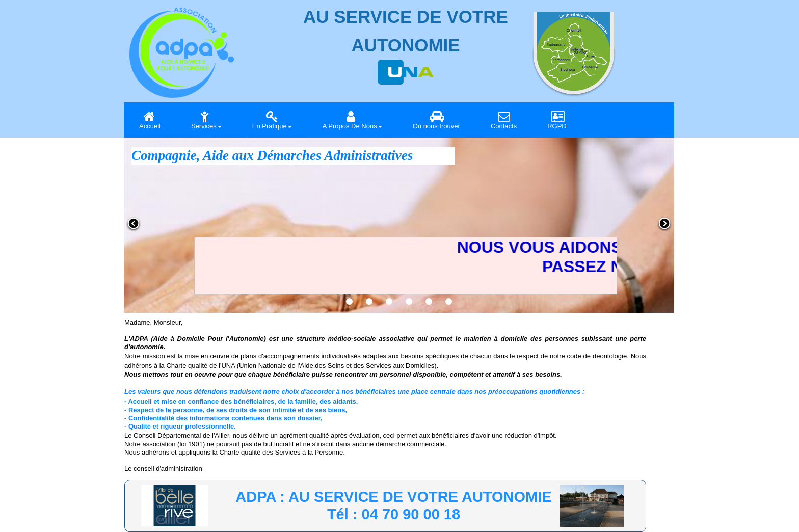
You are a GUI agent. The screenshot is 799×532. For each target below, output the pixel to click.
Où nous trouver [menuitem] (436, 120)
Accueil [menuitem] (150, 120)
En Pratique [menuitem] (272, 120)
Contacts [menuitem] (504, 120)
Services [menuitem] (206, 120)
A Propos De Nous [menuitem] (352, 120)
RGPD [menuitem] (557, 120)
